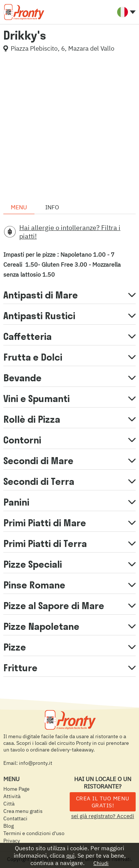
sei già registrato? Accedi (103, 816)
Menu (19, 207)
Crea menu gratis (23, 811)
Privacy (12, 841)
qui (70, 855)
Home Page (16, 789)
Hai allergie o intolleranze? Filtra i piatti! (70, 232)
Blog (9, 826)
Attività (12, 796)
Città (9, 804)
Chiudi (101, 863)
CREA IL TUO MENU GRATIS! (103, 802)
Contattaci (15, 818)
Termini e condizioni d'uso (34, 833)
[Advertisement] (69, 127)
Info (52, 207)
